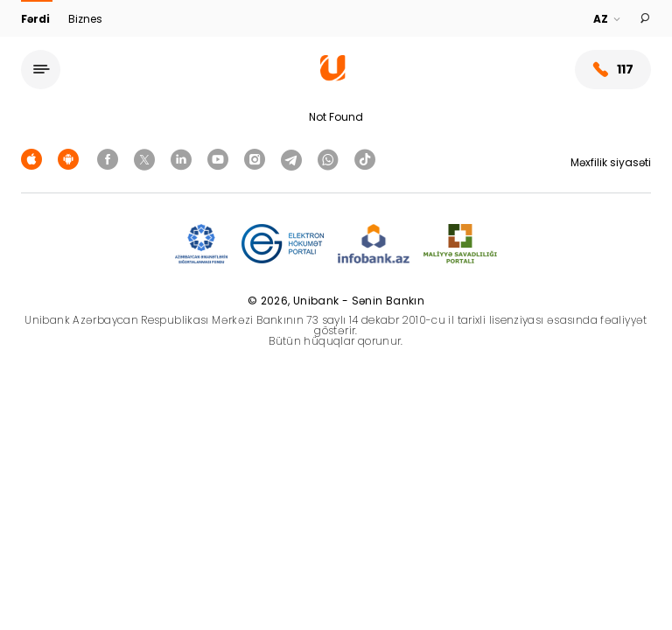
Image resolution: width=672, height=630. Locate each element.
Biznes (85, 19)
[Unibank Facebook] (110, 159)
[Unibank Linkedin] (184, 159)
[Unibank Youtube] (220, 159)
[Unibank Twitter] (147, 159)
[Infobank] (374, 245)
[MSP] (460, 245)
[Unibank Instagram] (257, 159)
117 (613, 70)
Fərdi (37, 19)
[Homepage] (333, 77)
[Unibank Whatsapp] (331, 159)
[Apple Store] (34, 159)
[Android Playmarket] (71, 159)
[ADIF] (201, 245)
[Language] (608, 19)
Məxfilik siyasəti (611, 162)
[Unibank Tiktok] (365, 159)
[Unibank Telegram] (294, 159)
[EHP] (283, 245)
